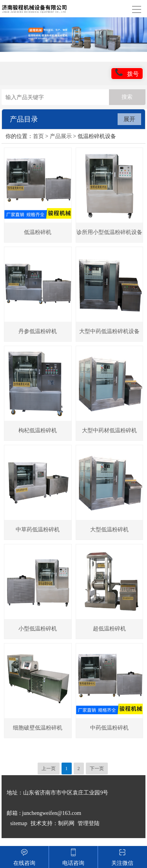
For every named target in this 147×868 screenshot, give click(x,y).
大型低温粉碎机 (109, 530)
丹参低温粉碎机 (38, 331)
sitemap (19, 823)
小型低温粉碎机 (38, 629)
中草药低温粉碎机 (38, 530)
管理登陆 (89, 823)
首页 (38, 136)
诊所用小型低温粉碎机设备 (109, 232)
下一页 (97, 768)
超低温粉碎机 (109, 629)
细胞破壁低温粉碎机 (38, 728)
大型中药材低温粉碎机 (109, 430)
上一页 (49, 768)
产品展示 (61, 136)
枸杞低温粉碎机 (38, 430)
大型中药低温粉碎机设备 (109, 331)
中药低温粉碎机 (109, 728)
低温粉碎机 (38, 232)
